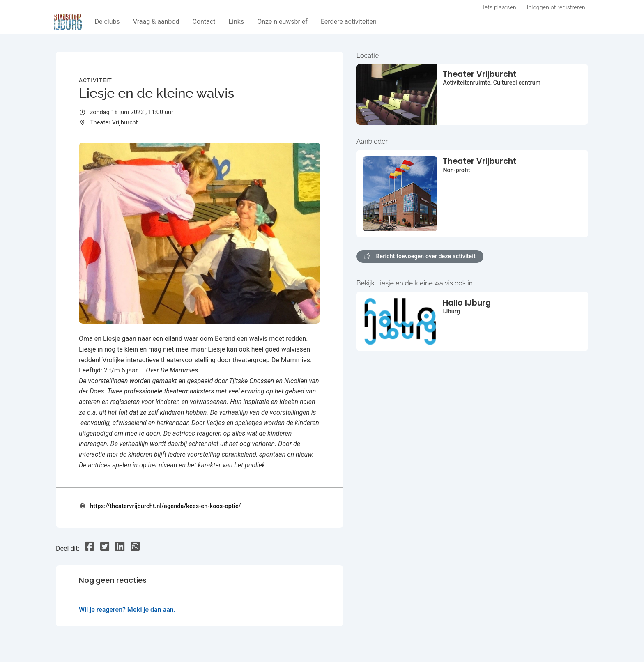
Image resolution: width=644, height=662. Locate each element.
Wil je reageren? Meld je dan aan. (127, 610)
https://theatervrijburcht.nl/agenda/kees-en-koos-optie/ (165, 506)
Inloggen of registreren (556, 7)
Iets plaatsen (500, 7)
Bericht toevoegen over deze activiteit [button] (420, 256)
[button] (107, 22)
